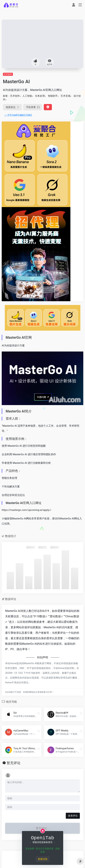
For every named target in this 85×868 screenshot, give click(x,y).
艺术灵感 (65, 96)
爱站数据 (55, 616)
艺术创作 (8, 74)
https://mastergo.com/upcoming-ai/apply (25, 510)
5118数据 (39, 616)
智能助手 (53, 96)
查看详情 (43, 859)
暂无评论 (14, 763)
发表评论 (73, 816)
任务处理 (40, 96)
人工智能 (27, 96)
